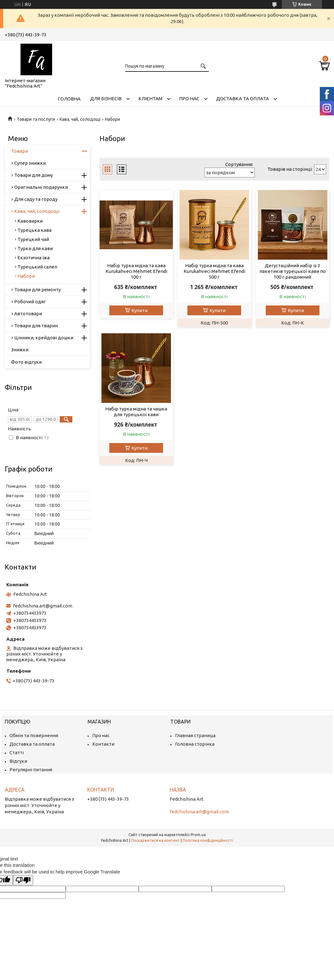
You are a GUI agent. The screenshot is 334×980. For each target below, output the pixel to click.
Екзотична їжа (33, 258)
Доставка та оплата (243, 99)
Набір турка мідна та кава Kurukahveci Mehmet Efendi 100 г (136, 271)
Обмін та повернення (34, 735)
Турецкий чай (33, 239)
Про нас (189, 99)
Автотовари (28, 314)
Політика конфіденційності (208, 840)
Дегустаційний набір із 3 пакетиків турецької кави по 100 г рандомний (293, 271)
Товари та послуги (36, 119)
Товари (19, 151)
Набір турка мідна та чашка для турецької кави (136, 412)
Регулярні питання (31, 770)
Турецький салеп (37, 267)
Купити (140, 310)
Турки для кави (35, 248)
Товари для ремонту (37, 290)
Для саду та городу (36, 199)
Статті (17, 752)
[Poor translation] (23, 880)
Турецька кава (34, 230)
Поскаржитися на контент (155, 840)
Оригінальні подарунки (41, 187)
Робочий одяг (30, 302)
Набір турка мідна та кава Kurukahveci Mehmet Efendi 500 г (214, 271)
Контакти (103, 744)
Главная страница (195, 735)
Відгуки (18, 761)
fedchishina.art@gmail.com (43, 606)
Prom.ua (198, 835)
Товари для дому (33, 175)
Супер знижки (30, 163)
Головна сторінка (195, 744)
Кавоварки (30, 221)
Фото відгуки (26, 362)
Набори (26, 276)
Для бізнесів (106, 99)
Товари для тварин (36, 326)
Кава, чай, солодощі (80, 119)
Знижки (20, 350)
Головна (69, 99)
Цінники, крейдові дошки (44, 338)
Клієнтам (150, 99)
